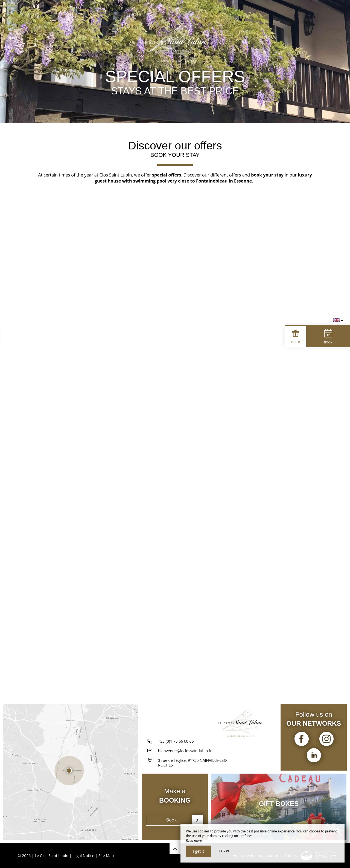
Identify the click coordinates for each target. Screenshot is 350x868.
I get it (199, 851)
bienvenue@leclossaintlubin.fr (185, 751)
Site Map (106, 856)
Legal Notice (83, 856)
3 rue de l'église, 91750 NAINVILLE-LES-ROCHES (192, 763)
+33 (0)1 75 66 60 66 (176, 741)
